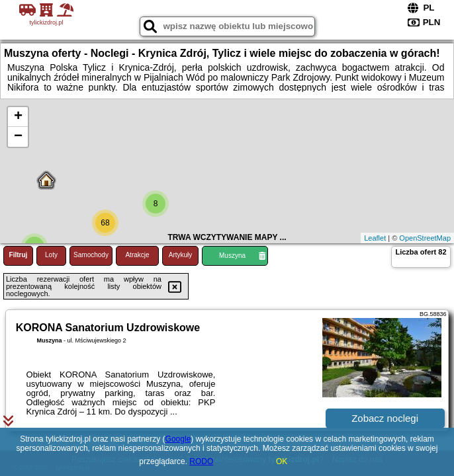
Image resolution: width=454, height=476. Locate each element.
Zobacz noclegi (385, 418)
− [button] (18, 137)
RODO (201, 461)
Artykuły (181, 255)
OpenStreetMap (425, 238)
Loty (51, 255)
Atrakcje (137, 255)
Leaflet (375, 238)
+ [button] (18, 117)
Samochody (91, 255)
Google (178, 439)
